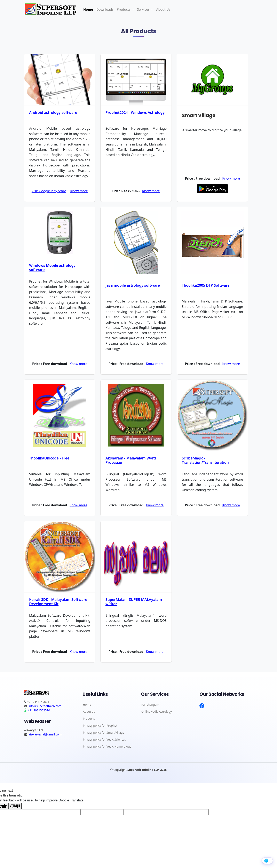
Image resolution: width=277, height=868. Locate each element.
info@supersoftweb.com (45, 706)
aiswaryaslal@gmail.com (45, 735)
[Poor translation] (15, 807)
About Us (163, 9)
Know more (79, 191)
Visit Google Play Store (49, 191)
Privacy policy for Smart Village (104, 733)
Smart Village (199, 115)
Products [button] (124, 9)
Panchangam (150, 705)
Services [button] (144, 9)
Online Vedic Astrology (157, 712)
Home (88, 9)
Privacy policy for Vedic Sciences (104, 740)
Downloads (105, 9)
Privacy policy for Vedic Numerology (107, 747)
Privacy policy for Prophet (100, 726)
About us (89, 712)
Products (89, 719)
